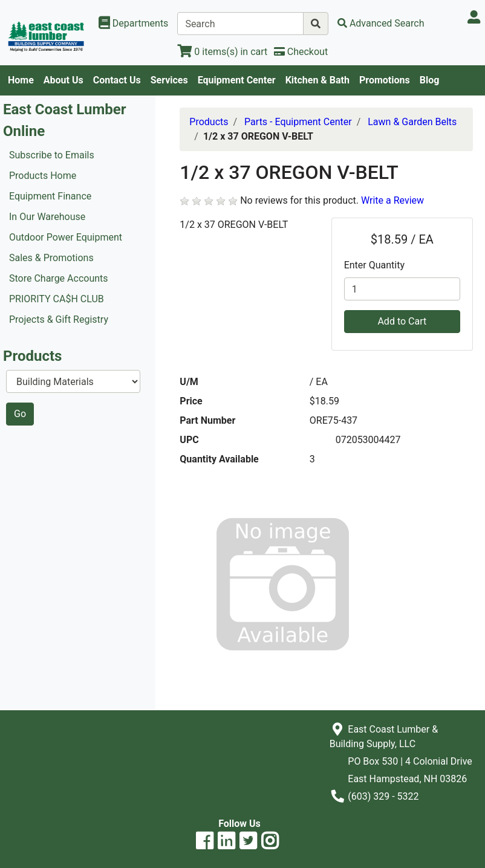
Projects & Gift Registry (59, 319)
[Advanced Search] (381, 23)
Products (209, 122)
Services (169, 80)
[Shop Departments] (134, 24)
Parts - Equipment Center (298, 122)
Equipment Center (237, 80)
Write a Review (392, 200)
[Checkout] (301, 52)
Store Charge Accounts (59, 278)
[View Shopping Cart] (222, 52)
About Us (63, 80)
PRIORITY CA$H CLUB (57, 299)
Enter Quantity (374, 265)
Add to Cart (402, 321)
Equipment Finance (50, 196)
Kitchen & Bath (317, 80)
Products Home (43, 176)
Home (21, 80)
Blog (430, 80)
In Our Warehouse (47, 217)
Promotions (385, 80)
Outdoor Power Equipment (66, 237)
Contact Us (117, 80)
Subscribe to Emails (52, 155)
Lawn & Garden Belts (412, 122)
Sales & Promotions (51, 258)
